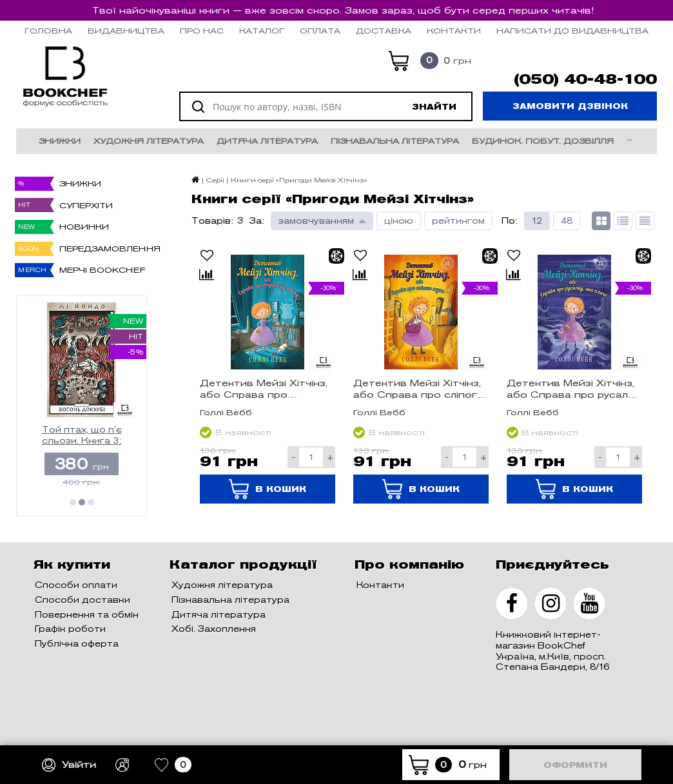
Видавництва (126, 31)
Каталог (262, 31)
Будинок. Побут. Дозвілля (543, 141)
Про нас (202, 31)
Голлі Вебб (226, 412)
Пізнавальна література (395, 141)
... (629, 138)
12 (537, 221)
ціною (399, 221)
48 (567, 221)
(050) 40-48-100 (585, 79)
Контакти (454, 31)
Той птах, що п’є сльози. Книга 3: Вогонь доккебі (82, 436)
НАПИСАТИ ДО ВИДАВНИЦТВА (572, 31)
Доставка (384, 31)
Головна (48, 31)
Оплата (320, 31)
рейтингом (458, 221)
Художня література (149, 141)
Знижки (60, 141)
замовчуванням (316, 221)
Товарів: (212, 221)
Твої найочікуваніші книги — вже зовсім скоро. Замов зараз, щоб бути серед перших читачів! (343, 10)
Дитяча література (267, 141)
